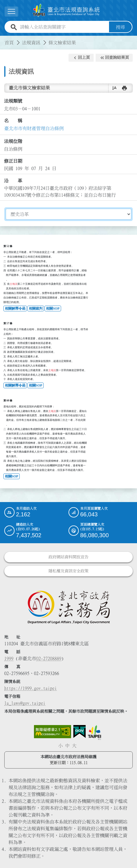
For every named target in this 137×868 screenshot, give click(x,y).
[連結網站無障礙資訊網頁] (53, 732)
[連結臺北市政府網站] (94, 732)
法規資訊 (31, 43)
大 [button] (74, 746)
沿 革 (13, 181)
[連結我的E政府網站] (79, 732)
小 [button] (61, 746)
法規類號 (13, 101)
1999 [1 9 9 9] (9, 658)
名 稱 (13, 121)
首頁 (9, 43)
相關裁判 (36, 308)
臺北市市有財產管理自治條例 (34, 128)
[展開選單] (11, 12)
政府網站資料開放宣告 (68, 557)
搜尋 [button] (120, 27)
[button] (81, 58)
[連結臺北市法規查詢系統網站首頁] (66, 10)
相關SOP (53, 308)
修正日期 (13, 161)
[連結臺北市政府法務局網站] (68, 607)
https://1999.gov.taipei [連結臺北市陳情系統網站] (31, 688)
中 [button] (67, 746)
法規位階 (13, 141)
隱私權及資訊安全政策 (68, 571)
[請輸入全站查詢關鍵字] (63, 27)
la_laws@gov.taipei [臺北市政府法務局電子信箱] (25, 703)
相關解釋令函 (15, 308)
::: (3, 39)
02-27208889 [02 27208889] (49, 658)
